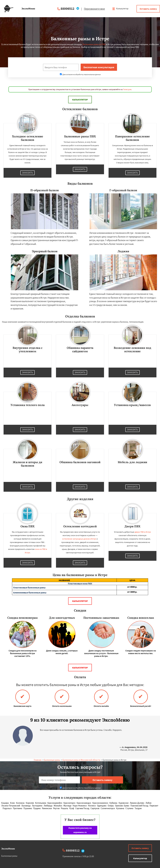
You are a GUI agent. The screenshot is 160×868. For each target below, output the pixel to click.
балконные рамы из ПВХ (94, 44)
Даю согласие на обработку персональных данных (80, 74)
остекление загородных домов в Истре (79, 539)
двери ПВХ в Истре (143, 532)
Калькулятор (120, 9)
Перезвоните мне (94, 9)
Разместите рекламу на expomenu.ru (80, 830)
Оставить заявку (148, 9)
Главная (38, 760)
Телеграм (127, 89)
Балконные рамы (52, 760)
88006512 (67, 9)
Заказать (28, 173)
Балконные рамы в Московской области (81, 760)
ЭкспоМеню (8, 849)
